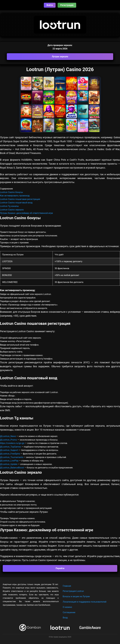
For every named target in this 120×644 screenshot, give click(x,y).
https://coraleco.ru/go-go (12, 443)
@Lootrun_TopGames (11, 447)
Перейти (60, 568)
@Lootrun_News (8, 436)
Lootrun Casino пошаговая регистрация (20, 199)
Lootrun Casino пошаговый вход (16, 203)
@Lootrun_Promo (9, 440)
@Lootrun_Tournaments (12, 457)
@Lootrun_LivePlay (10, 461)
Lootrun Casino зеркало (12, 210)
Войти (50, 5)
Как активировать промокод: (15, 196)
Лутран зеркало (60, 57)
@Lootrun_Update (9, 464)
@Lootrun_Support (9, 450)
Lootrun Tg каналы (9, 206)
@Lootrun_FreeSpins (10, 454)
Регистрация (67, 5)
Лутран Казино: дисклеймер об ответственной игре (26, 213)
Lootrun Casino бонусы (11, 192)
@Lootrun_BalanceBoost (12, 468)
